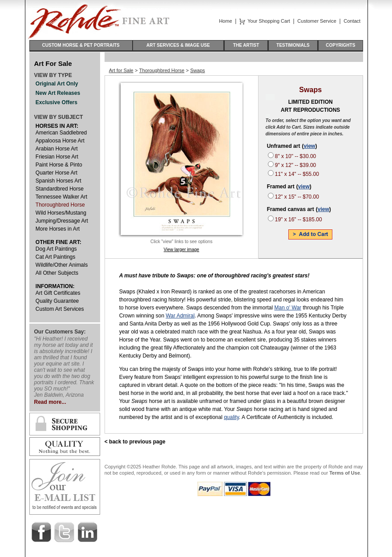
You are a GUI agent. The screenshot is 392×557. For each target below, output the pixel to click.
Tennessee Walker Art (61, 197)
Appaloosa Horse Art (60, 141)
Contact (352, 21)
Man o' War (288, 308)
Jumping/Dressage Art (62, 221)
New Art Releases (58, 93)
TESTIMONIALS (293, 45)
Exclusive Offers (57, 102)
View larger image (182, 250)
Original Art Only (57, 84)
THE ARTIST (246, 45)
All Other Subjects (57, 273)
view (309, 146)
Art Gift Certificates (58, 293)
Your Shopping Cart (269, 21)
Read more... (50, 402)
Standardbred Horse (60, 189)
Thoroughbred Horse (60, 205)
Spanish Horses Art (59, 181)
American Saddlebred (61, 133)
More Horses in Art (58, 229)
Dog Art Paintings (56, 249)
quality (231, 417)
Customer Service (317, 21)
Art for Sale (121, 70)
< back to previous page (135, 442)
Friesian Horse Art (57, 157)
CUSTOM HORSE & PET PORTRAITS (81, 45)
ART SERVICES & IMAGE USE (178, 45)
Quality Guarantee (57, 301)
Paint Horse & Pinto (59, 165)
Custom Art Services (60, 309)
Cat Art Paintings (55, 257)
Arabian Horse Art (57, 149)
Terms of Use (345, 473)
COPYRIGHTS (340, 45)
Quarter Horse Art (57, 173)
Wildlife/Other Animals (62, 265)
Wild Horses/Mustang (61, 213)
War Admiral (180, 316)
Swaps (198, 70)
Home (225, 21)
